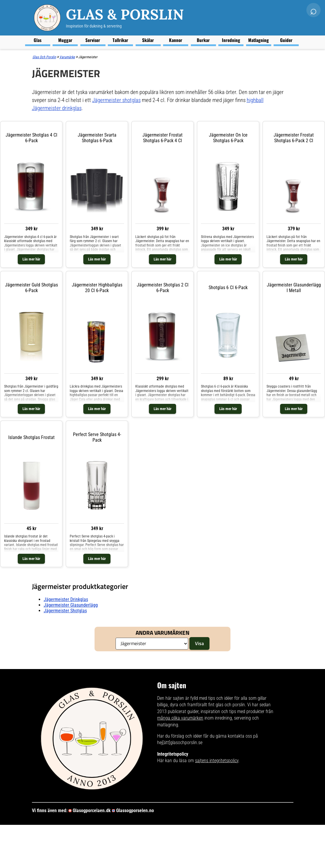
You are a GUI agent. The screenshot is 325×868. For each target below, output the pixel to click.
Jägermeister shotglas (116, 100)
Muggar (65, 40)
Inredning (231, 40)
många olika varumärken (180, 718)
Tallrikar (120, 40)
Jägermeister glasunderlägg (71, 605)
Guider (286, 40)
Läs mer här (31, 259)
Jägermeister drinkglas (66, 599)
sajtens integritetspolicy (217, 761)
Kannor (176, 40)
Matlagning (259, 40)
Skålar (148, 40)
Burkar (203, 40)
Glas (38, 40)
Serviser (93, 40)
